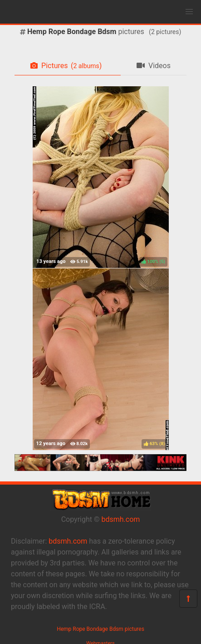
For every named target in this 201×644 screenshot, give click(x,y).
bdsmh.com (121, 519)
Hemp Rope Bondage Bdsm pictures (100, 629)
